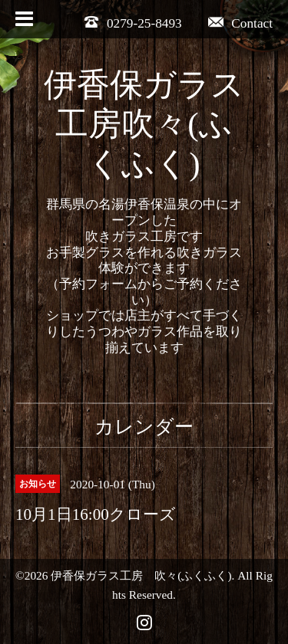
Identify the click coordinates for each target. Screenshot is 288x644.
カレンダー (144, 427)
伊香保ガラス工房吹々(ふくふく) (144, 125)
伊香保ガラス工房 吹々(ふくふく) (141, 575)
